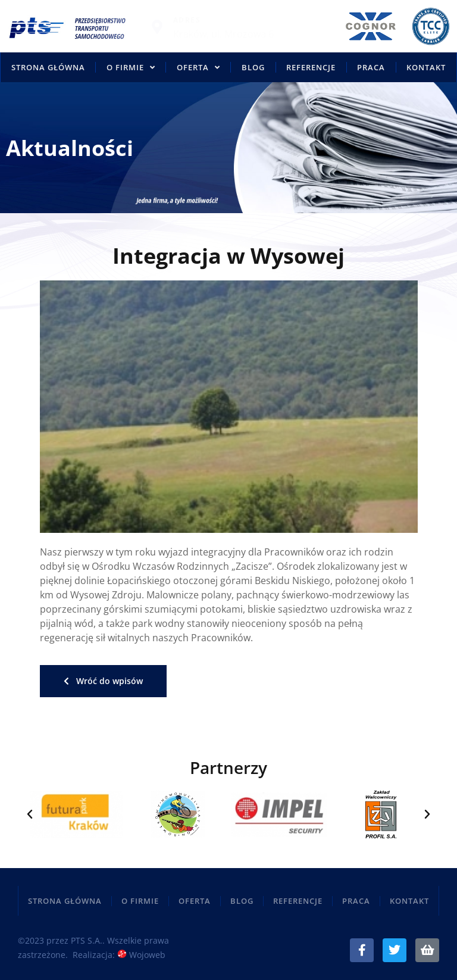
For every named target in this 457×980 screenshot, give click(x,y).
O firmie (131, 68)
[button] (30, 814)
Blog (253, 67)
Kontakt (426, 67)
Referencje (311, 67)
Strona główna (48, 67)
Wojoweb (141, 955)
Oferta (198, 68)
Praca (371, 67)
